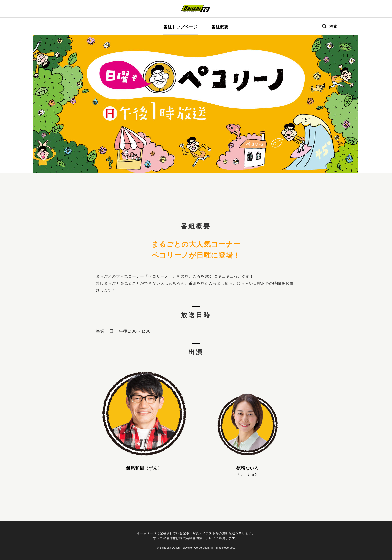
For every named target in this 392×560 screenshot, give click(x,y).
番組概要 (220, 27)
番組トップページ (181, 27)
